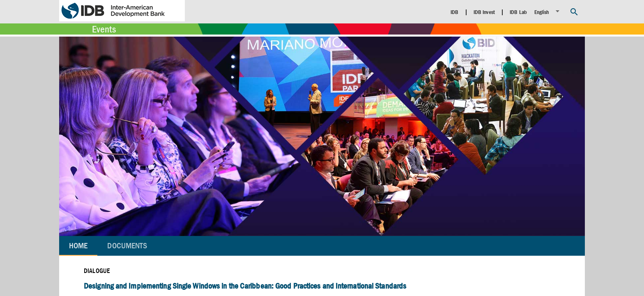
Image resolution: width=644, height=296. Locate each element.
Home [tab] (78, 246)
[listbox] (548, 11)
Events (104, 29)
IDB (454, 12)
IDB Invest (484, 12)
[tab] (127, 246)
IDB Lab (518, 12)
